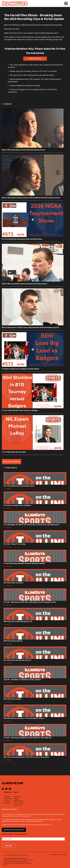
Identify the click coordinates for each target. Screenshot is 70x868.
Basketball (7, 799)
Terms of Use (18, 803)
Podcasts (7, 803)
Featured (7, 796)
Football (7, 801)
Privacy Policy (18, 801)
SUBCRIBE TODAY (35, 59)
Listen (8, 489)
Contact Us (18, 805)
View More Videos (12, 462)
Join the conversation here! (14, 830)
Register (17, 799)
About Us (17, 796)
